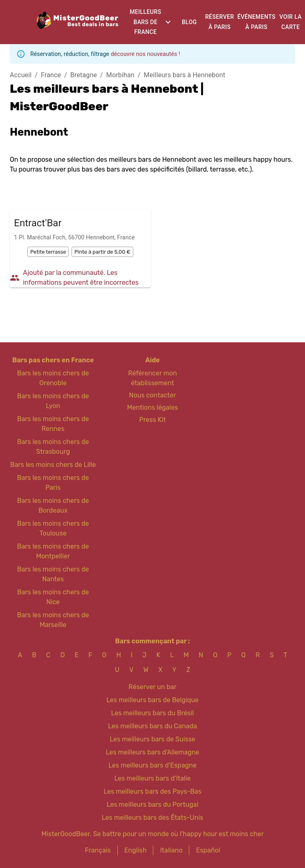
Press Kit (152, 420)
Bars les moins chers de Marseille (53, 620)
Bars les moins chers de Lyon (53, 401)
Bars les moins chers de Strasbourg (53, 447)
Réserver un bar (152, 687)
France (51, 75)
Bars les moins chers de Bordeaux (53, 505)
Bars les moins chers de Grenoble (53, 378)
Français (98, 850)
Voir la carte (290, 22)
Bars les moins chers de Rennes (53, 424)
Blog (190, 22)
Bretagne (84, 75)
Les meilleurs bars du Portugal (153, 804)
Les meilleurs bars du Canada (152, 726)
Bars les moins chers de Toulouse (53, 528)
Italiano (171, 850)
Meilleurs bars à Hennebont (185, 75)
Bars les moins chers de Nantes (53, 574)
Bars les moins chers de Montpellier (53, 551)
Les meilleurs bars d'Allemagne (153, 752)
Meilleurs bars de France (145, 22)
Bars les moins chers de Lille (53, 465)
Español (208, 850)
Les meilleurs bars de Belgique (152, 700)
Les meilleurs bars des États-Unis (152, 818)
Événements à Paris (256, 22)
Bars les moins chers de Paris (53, 483)
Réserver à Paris (220, 22)
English (136, 850)
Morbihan (120, 75)
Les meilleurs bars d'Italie (152, 778)
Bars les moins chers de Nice (53, 597)
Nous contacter (153, 395)
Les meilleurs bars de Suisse (152, 739)
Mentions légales (153, 407)
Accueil (21, 75)
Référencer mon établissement (152, 378)
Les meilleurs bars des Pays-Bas (152, 791)
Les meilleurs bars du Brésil (153, 713)
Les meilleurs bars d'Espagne (152, 765)
